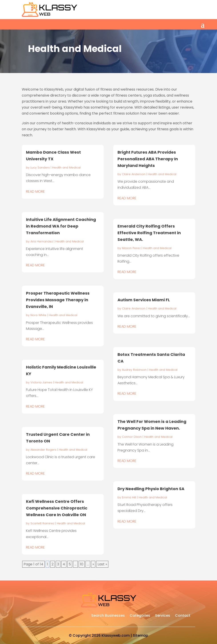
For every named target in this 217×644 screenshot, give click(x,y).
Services (163, 616)
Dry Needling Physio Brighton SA (151, 489)
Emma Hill (129, 497)
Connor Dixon (132, 437)
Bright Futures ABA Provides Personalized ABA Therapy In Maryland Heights (148, 159)
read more (35, 191)
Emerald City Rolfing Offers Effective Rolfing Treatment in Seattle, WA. (149, 233)
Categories (140, 616)
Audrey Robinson (134, 370)
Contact (183, 616)
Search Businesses (108, 616)
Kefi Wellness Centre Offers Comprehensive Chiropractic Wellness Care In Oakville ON (57, 508)
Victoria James (41, 382)
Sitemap (140, 635)
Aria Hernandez (42, 241)
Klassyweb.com (116, 635)
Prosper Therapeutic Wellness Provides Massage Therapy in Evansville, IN (58, 300)
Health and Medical (66, 167)
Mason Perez (131, 248)
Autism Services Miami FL (144, 300)
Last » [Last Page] (102, 564)
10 (82, 564)
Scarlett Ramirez (42, 523)
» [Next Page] (93, 564)
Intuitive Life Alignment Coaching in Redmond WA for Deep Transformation (61, 226)
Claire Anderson (134, 174)
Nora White (38, 315)
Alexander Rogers (43, 450)
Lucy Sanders (40, 167)
